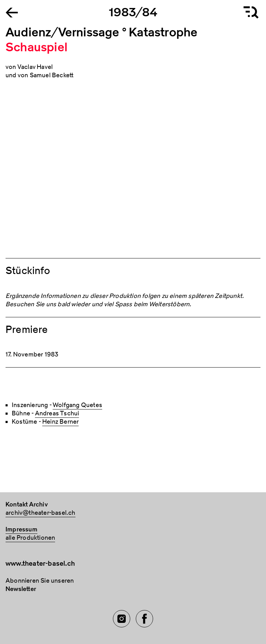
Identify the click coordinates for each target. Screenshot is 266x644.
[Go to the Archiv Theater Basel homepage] (12, 12)
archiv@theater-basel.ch (41, 513)
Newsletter (21, 589)
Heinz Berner (60, 422)
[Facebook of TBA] (144, 619)
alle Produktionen (30, 538)
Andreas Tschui (57, 413)
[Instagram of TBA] (122, 619)
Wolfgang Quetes (77, 405)
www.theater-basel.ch (40, 563)
